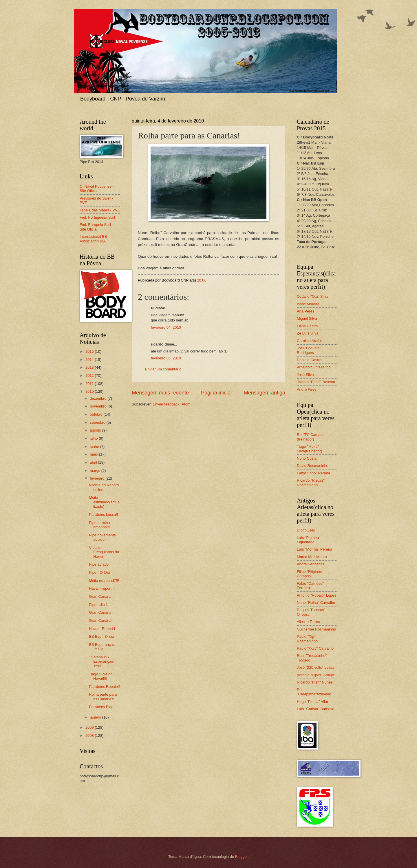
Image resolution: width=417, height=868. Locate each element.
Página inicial (216, 393)
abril (94, 462)
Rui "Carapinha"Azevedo (314, 692)
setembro (98, 422)
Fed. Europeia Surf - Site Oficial (96, 227)
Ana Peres (306, 311)
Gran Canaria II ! (103, 612)
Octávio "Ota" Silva (313, 296)
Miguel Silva (307, 318)
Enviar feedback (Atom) (172, 404)
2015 (90, 351)
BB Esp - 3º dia (101, 636)
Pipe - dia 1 (98, 605)
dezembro (99, 398)
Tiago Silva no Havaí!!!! (101, 676)
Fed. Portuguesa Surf (97, 217)
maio (94, 454)
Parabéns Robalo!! (104, 687)
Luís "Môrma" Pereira (314, 549)
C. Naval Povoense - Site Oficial (97, 189)
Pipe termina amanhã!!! (99, 525)
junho (95, 446)
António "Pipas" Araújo (316, 675)
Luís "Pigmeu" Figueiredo (309, 540)
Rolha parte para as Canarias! (103, 697)
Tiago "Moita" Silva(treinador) (309, 449)
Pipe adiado (99, 564)
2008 (90, 735)
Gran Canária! (101, 621)
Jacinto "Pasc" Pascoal (316, 382)
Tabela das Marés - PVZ (100, 210)
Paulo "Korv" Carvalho (315, 648)
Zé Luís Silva (308, 333)
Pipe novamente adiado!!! (102, 537)
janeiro (96, 717)
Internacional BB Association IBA (93, 239)
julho (94, 438)
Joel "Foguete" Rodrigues (309, 350)
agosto (96, 430)
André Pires (307, 389)
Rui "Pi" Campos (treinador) (311, 437)
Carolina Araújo (310, 341)
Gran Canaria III (102, 596)
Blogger (242, 857)
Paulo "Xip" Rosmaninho (307, 639)
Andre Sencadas (311, 564)
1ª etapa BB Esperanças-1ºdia (101, 661)
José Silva (305, 375)
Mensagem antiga (265, 393)
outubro (97, 414)
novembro (99, 406)
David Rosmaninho (313, 466)
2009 (90, 727)
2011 (90, 384)
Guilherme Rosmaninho (316, 629)
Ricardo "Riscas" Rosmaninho (311, 483)
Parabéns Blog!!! (103, 707)
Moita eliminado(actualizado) (104, 502)
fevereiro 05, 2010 (166, 358)
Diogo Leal (306, 530)
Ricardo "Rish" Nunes (315, 682)
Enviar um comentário (163, 369)
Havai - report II (102, 588)
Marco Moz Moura (312, 557)
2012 (90, 375)
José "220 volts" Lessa (316, 667)
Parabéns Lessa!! (103, 515)
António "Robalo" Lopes (317, 595)
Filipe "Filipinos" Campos (310, 574)
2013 (90, 367)
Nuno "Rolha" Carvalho (316, 603)
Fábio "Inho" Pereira (313, 473)
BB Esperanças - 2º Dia (103, 647)
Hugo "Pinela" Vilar (312, 702)
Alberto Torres (308, 622)
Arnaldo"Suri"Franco (314, 367)
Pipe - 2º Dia (99, 572)
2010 (90, 391)
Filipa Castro (307, 326)
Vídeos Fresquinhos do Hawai (104, 552)
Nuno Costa (307, 458)
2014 (90, 360)
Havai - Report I (102, 629)
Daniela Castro (309, 360)
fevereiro (98, 478)
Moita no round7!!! (104, 581)
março (95, 470)
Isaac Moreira (308, 304)
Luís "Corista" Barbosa (316, 709)
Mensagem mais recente (160, 393)
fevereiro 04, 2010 (166, 327)
